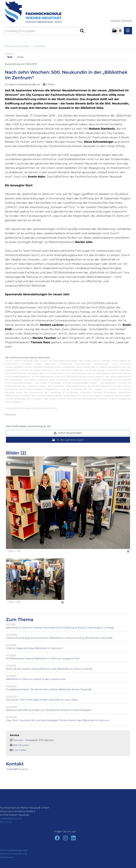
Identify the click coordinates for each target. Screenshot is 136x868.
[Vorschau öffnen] (68, 503)
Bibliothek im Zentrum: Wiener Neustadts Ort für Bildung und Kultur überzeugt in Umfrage (60, 628)
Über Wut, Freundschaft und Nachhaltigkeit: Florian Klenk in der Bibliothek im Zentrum (58, 720)
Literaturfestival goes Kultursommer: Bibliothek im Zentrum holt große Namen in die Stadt (59, 638)
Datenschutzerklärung (13, 854)
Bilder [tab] (21, 57)
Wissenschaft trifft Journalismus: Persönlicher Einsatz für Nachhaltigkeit (49, 710)
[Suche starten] (82, 31)
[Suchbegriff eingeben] (45, 31)
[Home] (32, 12)
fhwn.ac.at (10, 415)
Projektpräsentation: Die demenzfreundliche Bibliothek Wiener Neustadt (49, 689)
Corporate (39, 46)
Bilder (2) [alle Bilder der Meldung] (16, 453)
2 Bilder (50, 84)
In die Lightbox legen (68, 440)
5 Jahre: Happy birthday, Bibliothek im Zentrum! (34, 648)
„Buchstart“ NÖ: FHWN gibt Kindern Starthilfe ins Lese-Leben (42, 700)
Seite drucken (21, 745)
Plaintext (18, 740)
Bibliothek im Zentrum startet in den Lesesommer (36, 679)
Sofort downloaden (68, 433)
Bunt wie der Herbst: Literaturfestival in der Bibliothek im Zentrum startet (49, 669)
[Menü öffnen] (128, 31)
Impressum (7, 857)
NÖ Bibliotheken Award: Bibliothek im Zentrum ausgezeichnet (43, 658)
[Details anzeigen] (128, 551)
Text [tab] (10, 57)
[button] (117, 31)
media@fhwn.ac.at (17, 769)
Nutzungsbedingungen (14, 850)
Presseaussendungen (17, 46)
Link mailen (20, 750)
